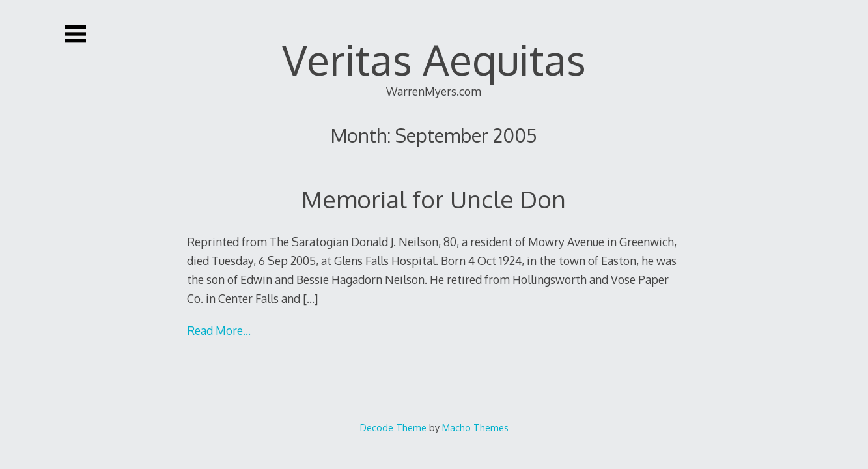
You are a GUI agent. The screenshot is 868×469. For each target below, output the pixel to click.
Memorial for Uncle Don (434, 199)
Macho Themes (475, 427)
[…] (310, 298)
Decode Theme (393, 427)
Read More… (219, 330)
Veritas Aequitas (434, 59)
